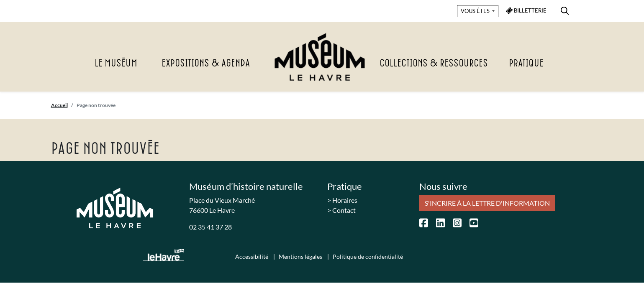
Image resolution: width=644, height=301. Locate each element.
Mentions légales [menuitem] (301, 256)
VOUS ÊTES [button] (476, 11)
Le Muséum (116, 64)
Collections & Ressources (434, 64)
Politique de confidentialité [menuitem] (368, 256)
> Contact (341, 210)
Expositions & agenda (206, 64)
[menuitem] (565, 9)
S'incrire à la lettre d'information (487, 203)
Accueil (59, 105)
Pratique (526, 64)
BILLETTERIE (526, 11)
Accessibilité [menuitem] (252, 256)
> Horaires (342, 200)
